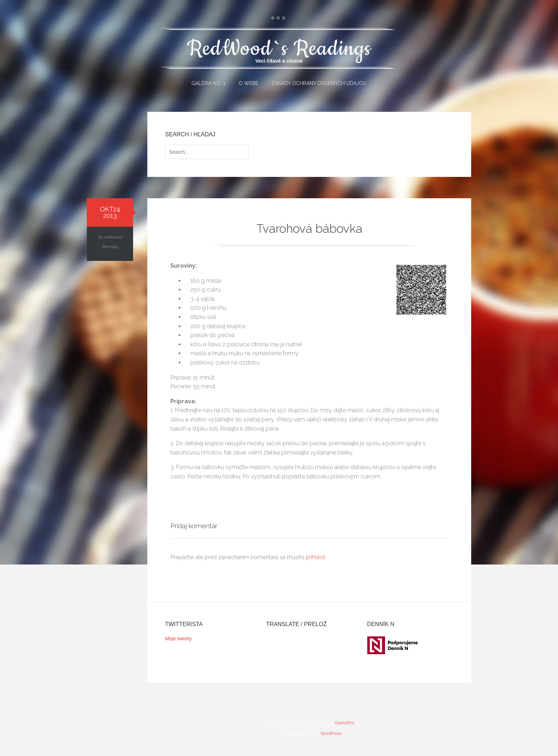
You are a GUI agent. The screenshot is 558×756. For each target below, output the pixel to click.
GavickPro (345, 727)
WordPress (331, 738)
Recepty (110, 247)
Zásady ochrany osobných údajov (319, 83)
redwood (113, 237)
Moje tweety (178, 642)
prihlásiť (315, 561)
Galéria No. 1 (208, 83)
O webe (249, 83)
